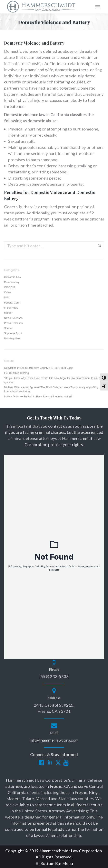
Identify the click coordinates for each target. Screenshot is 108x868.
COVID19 (10, 287)
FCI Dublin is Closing (16, 373)
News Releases (13, 318)
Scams (8, 328)
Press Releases (13, 323)
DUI (6, 297)
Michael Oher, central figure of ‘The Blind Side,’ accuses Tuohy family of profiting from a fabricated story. (51, 389)
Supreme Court (13, 333)
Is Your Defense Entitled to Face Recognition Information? (38, 396)
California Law (12, 277)
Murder (8, 313)
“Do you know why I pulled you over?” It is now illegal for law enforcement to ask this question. (54, 380)
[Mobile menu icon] (98, 7)
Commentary (12, 282)
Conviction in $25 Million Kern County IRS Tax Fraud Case (38, 368)
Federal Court (12, 303)
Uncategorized (13, 338)
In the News (11, 308)
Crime (8, 292)
